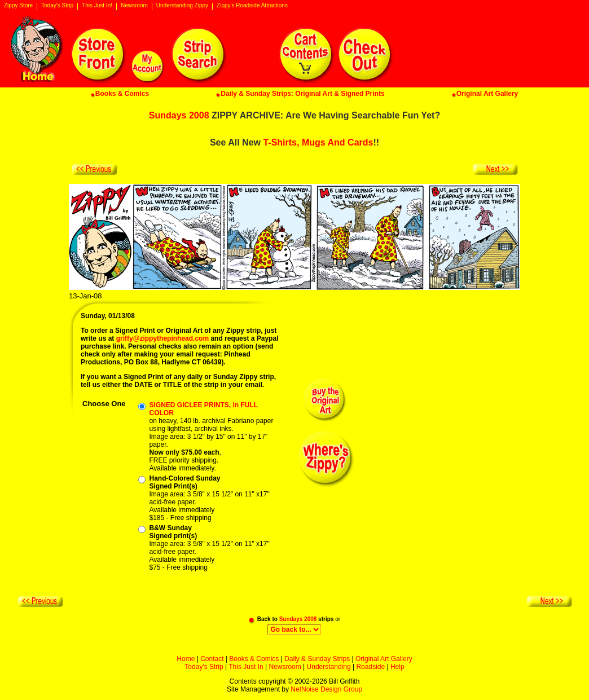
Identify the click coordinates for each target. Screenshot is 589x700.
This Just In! (97, 6)
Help (397, 667)
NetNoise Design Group (326, 689)
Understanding (329, 667)
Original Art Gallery (384, 659)
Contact (212, 659)
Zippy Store (18, 6)
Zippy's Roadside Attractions (252, 6)
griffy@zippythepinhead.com (162, 338)
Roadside (370, 667)
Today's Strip (57, 6)
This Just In (246, 667)
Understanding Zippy (182, 6)
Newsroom (134, 6)
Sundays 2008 (179, 115)
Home (186, 659)
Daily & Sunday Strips (317, 659)
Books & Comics (254, 659)
